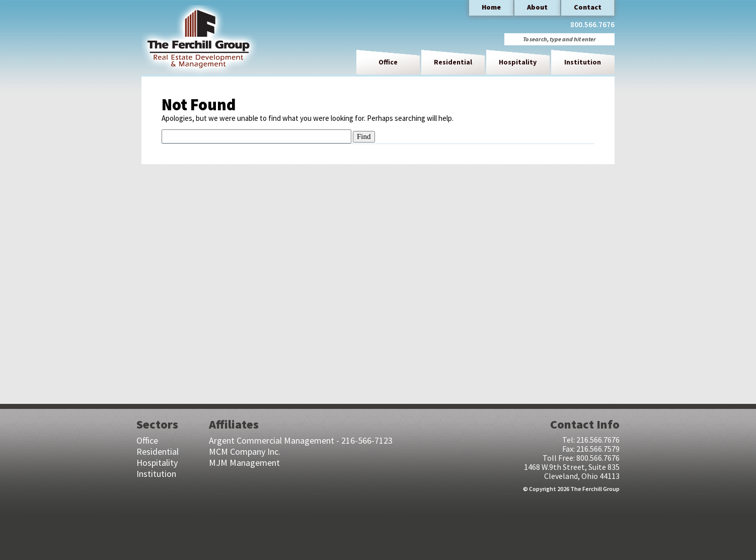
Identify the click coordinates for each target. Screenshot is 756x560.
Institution (583, 62)
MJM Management (244, 463)
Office (388, 62)
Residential (453, 62)
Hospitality (518, 62)
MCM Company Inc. (245, 451)
